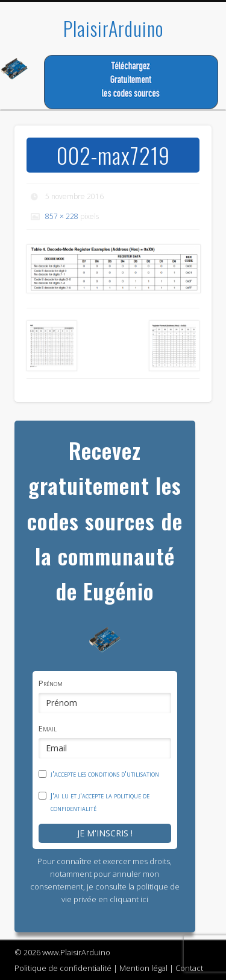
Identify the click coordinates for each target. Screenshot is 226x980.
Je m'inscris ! (105, 833)
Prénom (51, 683)
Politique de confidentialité (63, 968)
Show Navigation (183, 108)
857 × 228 (62, 216)
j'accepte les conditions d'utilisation (105, 774)
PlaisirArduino (113, 28)
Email (48, 728)
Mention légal (143, 968)
